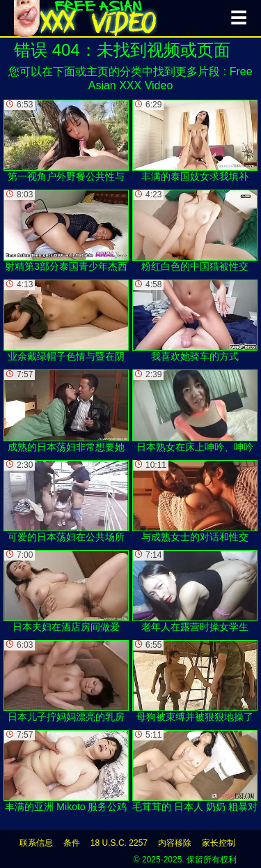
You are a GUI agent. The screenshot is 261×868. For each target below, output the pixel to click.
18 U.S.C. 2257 (119, 843)
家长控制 (219, 843)
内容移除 (175, 843)
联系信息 (36, 843)
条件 (72, 843)
